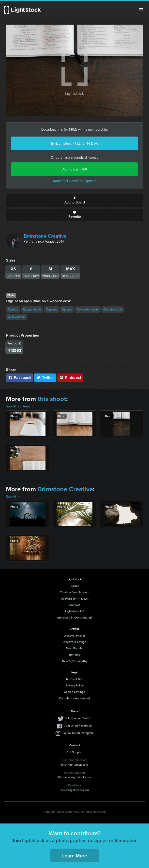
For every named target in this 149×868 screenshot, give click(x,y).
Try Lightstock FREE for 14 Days (74, 143)
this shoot (52, 399)
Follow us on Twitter (78, 718)
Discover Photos (75, 636)
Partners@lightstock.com (75, 777)
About (75, 586)
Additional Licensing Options (75, 181)
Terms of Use (74, 679)
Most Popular (75, 648)
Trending (74, 655)
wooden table (88, 309)
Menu (141, 10)
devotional (17, 317)
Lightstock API (75, 611)
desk (67, 309)
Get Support (74, 752)
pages (52, 309)
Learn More (75, 856)
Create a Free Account (75, 592)
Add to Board (74, 201)
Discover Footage (74, 642)
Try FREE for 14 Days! (74, 598)
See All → (13, 496)
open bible (32, 309)
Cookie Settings (74, 692)
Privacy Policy (75, 685)
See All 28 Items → (20, 406)
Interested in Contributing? (74, 617)
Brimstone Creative (45, 236)
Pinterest (70, 378)
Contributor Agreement (74, 698)
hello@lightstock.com (75, 790)
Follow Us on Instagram (78, 733)
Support (75, 605)
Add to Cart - (74, 169)
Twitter (45, 378)
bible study (113, 309)
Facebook (20, 378)
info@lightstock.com (75, 765)
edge (13, 309)
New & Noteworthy (75, 661)
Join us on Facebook (78, 725)
